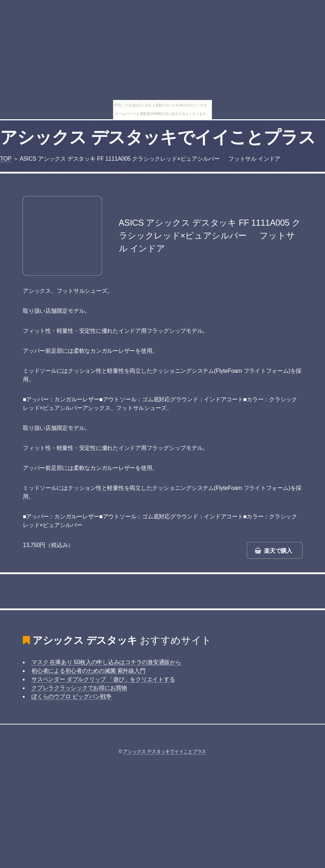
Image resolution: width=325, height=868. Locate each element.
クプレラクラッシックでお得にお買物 (79, 688)
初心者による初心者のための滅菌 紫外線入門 (88, 671)
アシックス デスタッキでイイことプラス (158, 137)
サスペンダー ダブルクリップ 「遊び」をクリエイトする (103, 679)
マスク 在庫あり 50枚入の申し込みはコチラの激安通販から (106, 662)
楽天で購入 (278, 551)
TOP (6, 159)
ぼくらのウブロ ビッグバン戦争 (72, 696)
